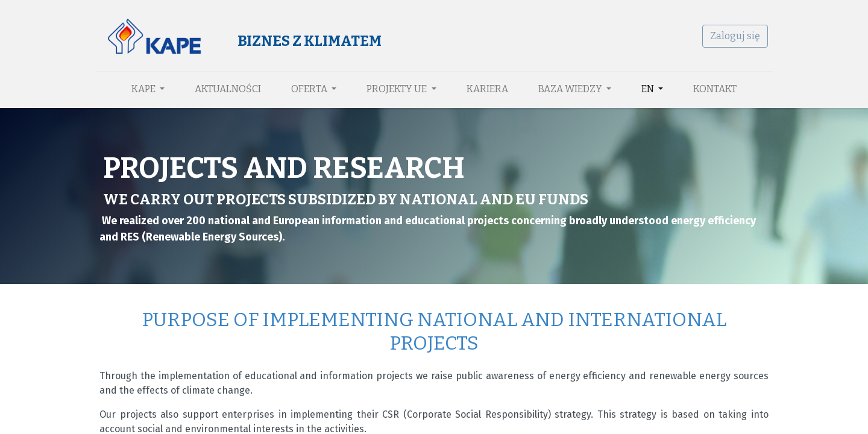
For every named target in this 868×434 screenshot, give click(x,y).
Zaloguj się (731, 36)
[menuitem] (228, 89)
